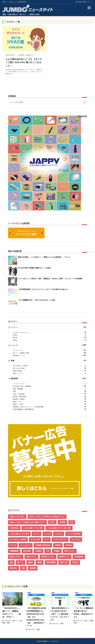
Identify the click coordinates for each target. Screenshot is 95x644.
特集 (48, 361)
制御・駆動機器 (49, 389)
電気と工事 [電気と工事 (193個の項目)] (64, 562)
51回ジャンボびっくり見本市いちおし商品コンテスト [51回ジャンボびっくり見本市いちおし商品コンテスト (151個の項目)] (47, 517)
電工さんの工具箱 (49, 368)
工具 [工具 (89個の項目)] (48, 551)
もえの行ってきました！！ (27, 55)
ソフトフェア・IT (49, 384)
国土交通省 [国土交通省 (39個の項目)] (27, 551)
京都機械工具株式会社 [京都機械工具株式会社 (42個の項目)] (43, 545)
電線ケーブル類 (49, 404)
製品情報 (48, 378)
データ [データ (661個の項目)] (47, 539)
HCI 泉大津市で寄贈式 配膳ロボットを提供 (34, 268)
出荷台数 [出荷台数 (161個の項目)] (69, 545)
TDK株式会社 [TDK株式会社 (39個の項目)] (14, 528)
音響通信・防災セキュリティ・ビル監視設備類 (49, 407)
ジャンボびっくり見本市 (15, 2)
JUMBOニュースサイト (50, 641)
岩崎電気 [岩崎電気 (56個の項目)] (38, 551)
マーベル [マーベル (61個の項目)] (13, 545)
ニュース (48, 345)
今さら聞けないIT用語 (49, 366)
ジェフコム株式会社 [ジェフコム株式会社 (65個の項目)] (74, 534)
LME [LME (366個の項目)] (72, 522)
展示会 (49, 338)
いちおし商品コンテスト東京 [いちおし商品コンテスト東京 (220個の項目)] (19, 534)
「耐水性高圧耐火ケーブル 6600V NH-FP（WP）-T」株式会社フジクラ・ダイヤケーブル (60, 614)
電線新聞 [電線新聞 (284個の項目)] (33, 568)
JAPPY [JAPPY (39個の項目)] (52, 522)
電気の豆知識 (49, 371)
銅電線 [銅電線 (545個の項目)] (40, 562)
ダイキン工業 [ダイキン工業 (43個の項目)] (35, 539)
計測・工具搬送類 (49, 394)
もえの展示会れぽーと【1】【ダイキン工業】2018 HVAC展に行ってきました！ (24, 62)
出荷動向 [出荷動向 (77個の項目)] (58, 545)
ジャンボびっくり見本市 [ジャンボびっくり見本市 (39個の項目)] (18, 539)
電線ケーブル (49, 402)
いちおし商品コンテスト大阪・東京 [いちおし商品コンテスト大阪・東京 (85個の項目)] (59, 528)
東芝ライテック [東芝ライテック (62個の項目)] (31, 557)
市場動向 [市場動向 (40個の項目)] (57, 551)
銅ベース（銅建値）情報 (49, 353)
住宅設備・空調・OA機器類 (49, 386)
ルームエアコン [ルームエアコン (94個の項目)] (26, 545)
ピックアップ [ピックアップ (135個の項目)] (76, 539)
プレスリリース (49, 350)
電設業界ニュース (49, 355)
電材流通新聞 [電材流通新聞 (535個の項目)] (51, 562)
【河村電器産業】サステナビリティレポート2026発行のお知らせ (43, 289)
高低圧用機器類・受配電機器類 (49, 409)
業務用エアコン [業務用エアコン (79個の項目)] (64, 557)
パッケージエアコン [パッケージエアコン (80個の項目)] (60, 539)
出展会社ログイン (84, 2)
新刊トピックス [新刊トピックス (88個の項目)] (70, 551)
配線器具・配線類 (49, 399)
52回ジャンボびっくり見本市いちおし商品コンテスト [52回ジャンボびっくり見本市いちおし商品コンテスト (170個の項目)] (27, 522)
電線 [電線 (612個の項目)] (23, 568)
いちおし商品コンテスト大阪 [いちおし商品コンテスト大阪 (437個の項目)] (33, 528)
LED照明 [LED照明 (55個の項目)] (62, 522)
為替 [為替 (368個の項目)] (11, 562)
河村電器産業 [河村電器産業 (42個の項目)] (79, 557)
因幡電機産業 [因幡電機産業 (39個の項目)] (14, 551)
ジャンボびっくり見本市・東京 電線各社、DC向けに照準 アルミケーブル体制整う (51, 279)
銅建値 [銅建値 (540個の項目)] (30, 562)
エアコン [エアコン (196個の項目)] (37, 534)
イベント (48, 327)
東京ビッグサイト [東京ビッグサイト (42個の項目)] (16, 557)
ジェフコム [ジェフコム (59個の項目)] (59, 534)
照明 (49, 391)
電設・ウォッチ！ (49, 373)
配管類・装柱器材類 (49, 396)
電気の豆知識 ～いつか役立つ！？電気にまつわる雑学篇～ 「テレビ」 (45, 257)
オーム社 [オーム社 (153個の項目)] (47, 534)
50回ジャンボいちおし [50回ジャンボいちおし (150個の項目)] (17, 517)
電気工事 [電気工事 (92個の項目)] (75, 562)
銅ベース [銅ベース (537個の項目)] (20, 562)
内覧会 (49, 335)
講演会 (49, 340)
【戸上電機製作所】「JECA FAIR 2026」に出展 (36, 300)
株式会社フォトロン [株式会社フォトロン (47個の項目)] (48, 557)
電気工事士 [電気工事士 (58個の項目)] (14, 568)
